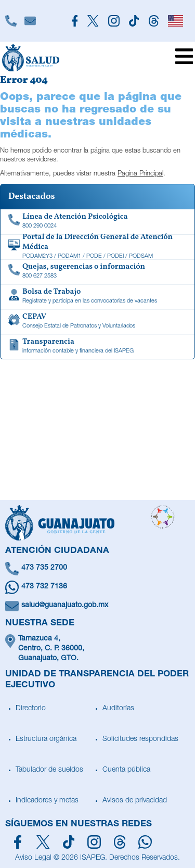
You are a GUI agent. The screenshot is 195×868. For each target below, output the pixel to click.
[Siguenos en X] (93, 21)
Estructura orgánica (46, 739)
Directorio (31, 709)
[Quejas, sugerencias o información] (97, 272)
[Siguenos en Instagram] (113, 21)
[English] (175, 21)
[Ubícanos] (97, 649)
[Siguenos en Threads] (153, 21)
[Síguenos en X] (43, 842)
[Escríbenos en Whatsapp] (97, 587)
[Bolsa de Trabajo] (97, 297)
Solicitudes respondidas (140, 739)
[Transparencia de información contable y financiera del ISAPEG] (97, 347)
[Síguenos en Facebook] (18, 842)
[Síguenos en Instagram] (94, 842)
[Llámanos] (11, 21)
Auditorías (118, 709)
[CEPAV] (97, 322)
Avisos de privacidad (135, 801)
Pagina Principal (140, 174)
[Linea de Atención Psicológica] (97, 222)
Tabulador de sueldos (49, 770)
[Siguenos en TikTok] (134, 21)
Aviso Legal (33, 858)
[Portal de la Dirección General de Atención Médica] (97, 247)
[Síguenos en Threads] (120, 842)
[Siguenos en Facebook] (74, 21)
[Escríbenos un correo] (97, 606)
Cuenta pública (126, 770)
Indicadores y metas (47, 801)
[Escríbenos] (30, 21)
